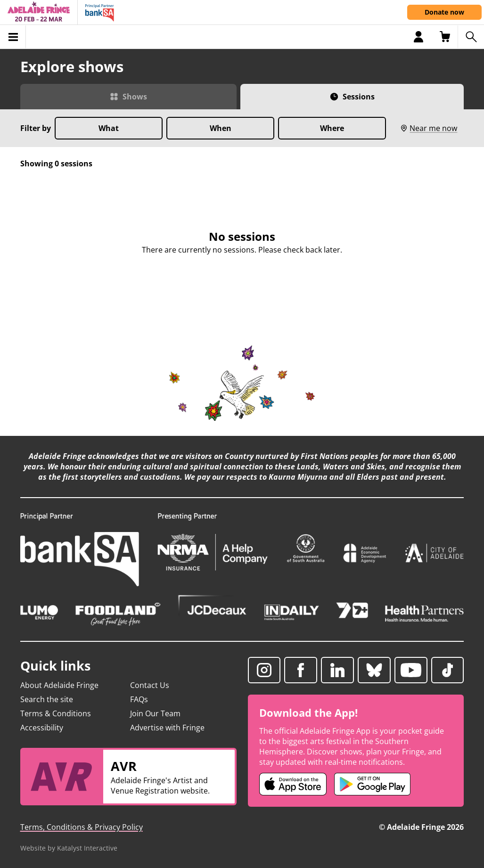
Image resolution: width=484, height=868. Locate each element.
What (109, 128)
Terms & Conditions (56, 713)
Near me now (429, 128)
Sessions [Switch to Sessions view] (359, 97)
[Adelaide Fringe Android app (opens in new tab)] (372, 784)
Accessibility (42, 728)
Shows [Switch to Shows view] (135, 97)
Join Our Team (155, 713)
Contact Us (150, 685)
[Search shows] (471, 37)
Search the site (47, 699)
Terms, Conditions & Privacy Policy (82, 827)
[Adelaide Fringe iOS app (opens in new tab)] (293, 784)
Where (332, 128)
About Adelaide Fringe (59, 685)
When (221, 128)
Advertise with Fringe (167, 728)
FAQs (139, 699)
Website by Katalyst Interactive (69, 848)
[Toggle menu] (13, 37)
